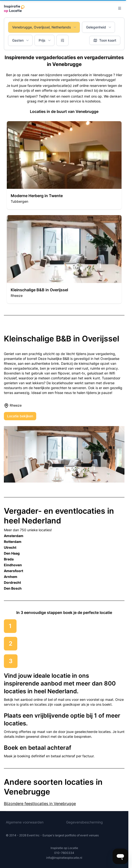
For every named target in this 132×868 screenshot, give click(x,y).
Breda (9, 559)
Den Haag (12, 553)
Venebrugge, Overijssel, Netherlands (44, 27)
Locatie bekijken (20, 416)
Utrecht (10, 547)
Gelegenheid (99, 27)
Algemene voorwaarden (25, 822)
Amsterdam (14, 536)
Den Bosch (13, 588)
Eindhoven (13, 565)
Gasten (21, 40)
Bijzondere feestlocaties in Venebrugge (40, 804)
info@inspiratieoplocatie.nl (64, 858)
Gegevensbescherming (84, 822)
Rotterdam (13, 542)
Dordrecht (12, 582)
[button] (64, 165)
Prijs (45, 40)
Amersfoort (13, 571)
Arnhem (11, 577)
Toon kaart (105, 40)
